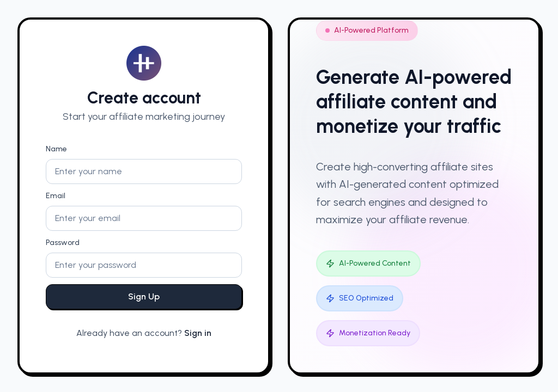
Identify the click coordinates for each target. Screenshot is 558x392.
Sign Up (144, 296)
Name (56, 149)
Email (56, 196)
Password (63, 243)
